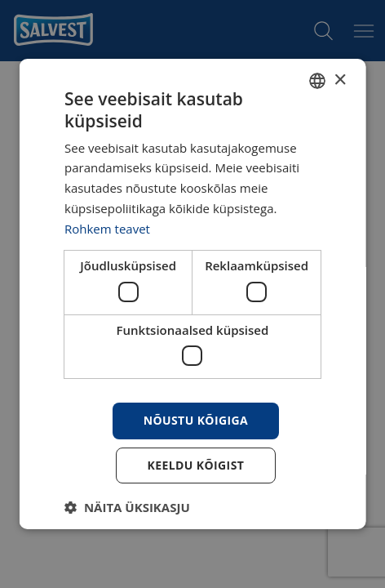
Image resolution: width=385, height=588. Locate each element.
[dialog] (193, 294)
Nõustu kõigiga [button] (195, 420)
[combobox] (316, 81)
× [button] (339, 80)
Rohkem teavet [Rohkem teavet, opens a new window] (107, 229)
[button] (127, 507)
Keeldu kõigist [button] (195, 465)
